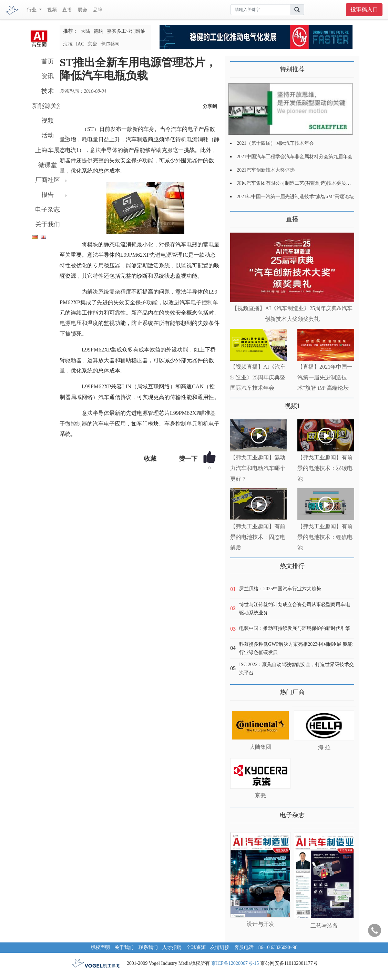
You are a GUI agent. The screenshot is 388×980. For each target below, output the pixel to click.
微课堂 (48, 165)
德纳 (99, 31)
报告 (48, 195)
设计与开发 (261, 924)
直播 (67, 10)
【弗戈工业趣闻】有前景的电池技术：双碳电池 (325, 468)
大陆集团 (261, 747)
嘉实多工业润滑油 (126, 31)
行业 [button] (32, 10)
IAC (80, 44)
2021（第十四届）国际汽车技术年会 (275, 143)
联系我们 (148, 947)
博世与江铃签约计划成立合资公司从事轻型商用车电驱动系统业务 (295, 609)
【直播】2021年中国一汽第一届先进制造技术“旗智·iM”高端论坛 (325, 377)
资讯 (48, 76)
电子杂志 (48, 210)
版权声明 (100, 947)
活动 (48, 135)
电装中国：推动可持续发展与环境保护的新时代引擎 (295, 628)
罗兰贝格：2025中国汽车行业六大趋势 (280, 589)
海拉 (68, 44)
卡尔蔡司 (110, 44)
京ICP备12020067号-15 (235, 963)
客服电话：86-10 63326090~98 (266, 947)
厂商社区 (48, 180)
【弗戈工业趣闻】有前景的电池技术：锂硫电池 (325, 537)
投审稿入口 (364, 9)
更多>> (237, 217)
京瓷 (92, 44)
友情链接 (220, 947)
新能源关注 (48, 106)
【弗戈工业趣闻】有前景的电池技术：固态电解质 (258, 537)
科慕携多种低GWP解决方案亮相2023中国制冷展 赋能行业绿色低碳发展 (296, 648)
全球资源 (196, 947)
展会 (82, 10)
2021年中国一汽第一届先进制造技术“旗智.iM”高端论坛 (295, 197)
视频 (52, 10)
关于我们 (48, 224)
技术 (48, 91)
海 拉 (324, 747)
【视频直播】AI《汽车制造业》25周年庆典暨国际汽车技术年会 (258, 377)
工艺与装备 (324, 926)
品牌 (98, 10)
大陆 (85, 31)
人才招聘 (172, 947)
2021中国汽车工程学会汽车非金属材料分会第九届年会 (295, 157)
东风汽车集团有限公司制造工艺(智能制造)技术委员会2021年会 (303, 183)
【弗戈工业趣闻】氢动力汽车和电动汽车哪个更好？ (258, 468)
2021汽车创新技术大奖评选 (266, 170)
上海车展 (48, 150)
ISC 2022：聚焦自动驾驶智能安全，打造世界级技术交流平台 (297, 669)
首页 (48, 61)
